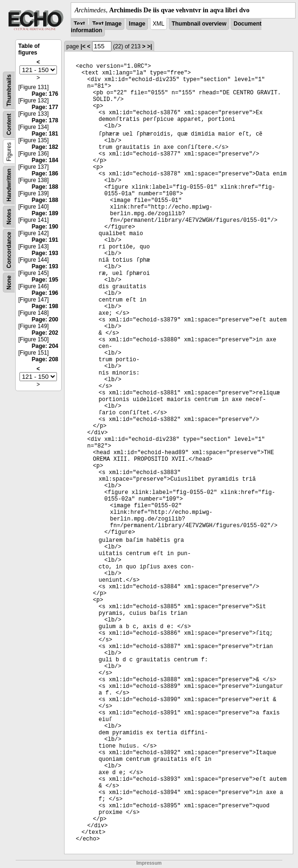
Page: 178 (45, 120)
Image (137, 24)
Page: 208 (45, 359)
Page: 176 (45, 94)
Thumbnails (9, 90)
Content (9, 124)
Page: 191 (45, 240)
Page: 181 (45, 134)
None (9, 283)
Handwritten (9, 185)
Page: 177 (45, 107)
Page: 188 (45, 187)
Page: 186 (45, 174)
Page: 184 (45, 160)
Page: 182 (45, 147)
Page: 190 (45, 227)
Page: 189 (45, 213)
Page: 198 (45, 306)
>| (149, 46)
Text (79, 24)
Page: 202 (45, 333)
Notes (9, 216)
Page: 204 (45, 346)
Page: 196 (45, 293)
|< (83, 46)
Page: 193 (45, 253)
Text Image (107, 24)
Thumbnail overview (199, 24)
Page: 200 (45, 320)
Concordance (9, 250)
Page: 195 (45, 280)
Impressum (149, 863)
